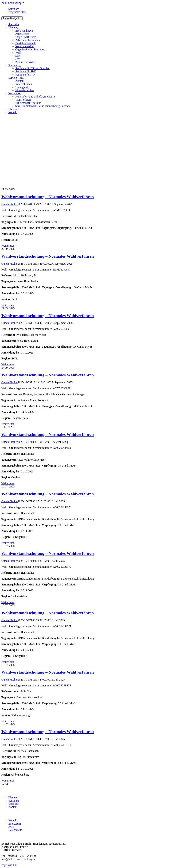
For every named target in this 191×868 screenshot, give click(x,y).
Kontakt (13, 807)
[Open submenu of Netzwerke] (22, 94)
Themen (13, 797)
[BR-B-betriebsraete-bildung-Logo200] (150, 151)
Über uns (13, 804)
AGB (11, 827)
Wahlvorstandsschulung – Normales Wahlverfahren (48, 197)
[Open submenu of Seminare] (20, 66)
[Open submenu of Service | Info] (25, 79)
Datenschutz (15, 830)
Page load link (9, 865)
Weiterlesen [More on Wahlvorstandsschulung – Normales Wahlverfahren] (8, 246)
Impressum (15, 824)
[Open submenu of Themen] (19, 28)
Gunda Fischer (10, 204)
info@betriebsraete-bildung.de (18, 859)
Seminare (14, 801)
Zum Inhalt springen (13, 3)
